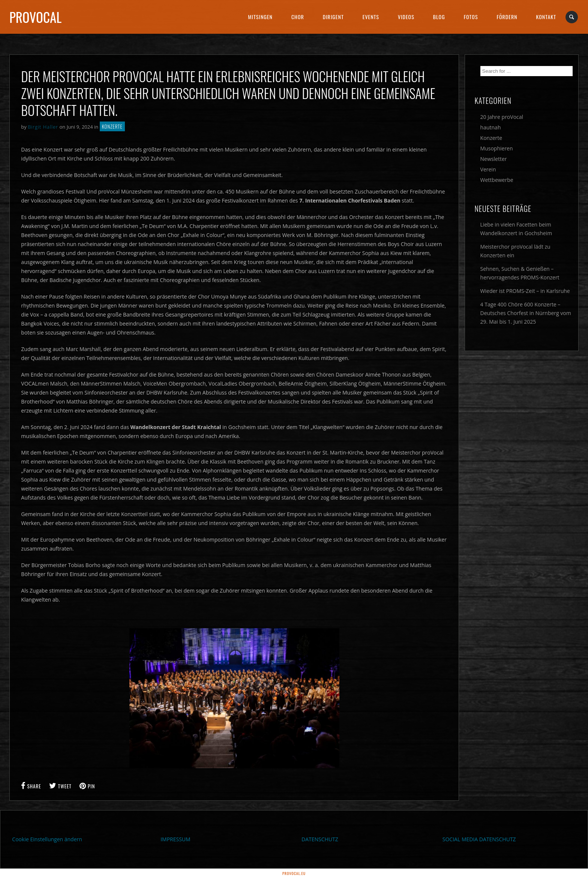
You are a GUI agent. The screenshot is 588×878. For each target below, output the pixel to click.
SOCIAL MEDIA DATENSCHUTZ (479, 839)
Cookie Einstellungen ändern (47, 839)
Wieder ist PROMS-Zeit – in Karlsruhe (525, 291)
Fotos (471, 17)
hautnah (491, 127)
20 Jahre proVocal (502, 117)
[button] (16, 861)
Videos (406, 17)
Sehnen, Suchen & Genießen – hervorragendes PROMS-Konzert (520, 273)
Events (371, 17)
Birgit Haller (43, 127)
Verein (488, 169)
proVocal (35, 17)
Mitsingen (260, 17)
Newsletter (494, 159)
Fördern (507, 17)
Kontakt (546, 17)
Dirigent (333, 17)
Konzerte (112, 126)
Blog (439, 17)
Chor (298, 17)
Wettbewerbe (497, 180)
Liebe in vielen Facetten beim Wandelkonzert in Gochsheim (516, 229)
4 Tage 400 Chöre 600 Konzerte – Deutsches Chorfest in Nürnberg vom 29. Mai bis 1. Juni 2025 (526, 313)
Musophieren (497, 148)
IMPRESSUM (175, 839)
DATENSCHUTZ (320, 839)
